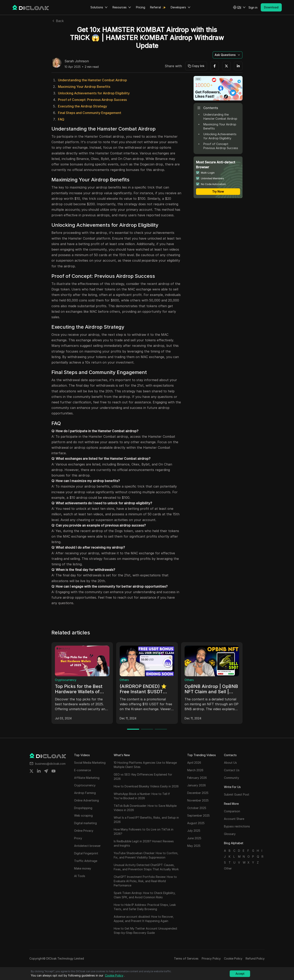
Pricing (141, 7)
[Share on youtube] (53, 771)
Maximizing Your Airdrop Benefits (84, 87)
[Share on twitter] (31, 771)
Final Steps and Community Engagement (90, 113)
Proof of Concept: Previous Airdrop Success (92, 100)
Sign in (253, 7)
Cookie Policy (233, 958)
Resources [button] (122, 7)
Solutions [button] (99, 7)
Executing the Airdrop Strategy (82, 106)
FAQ (61, 119)
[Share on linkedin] (39, 771)
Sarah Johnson (77, 61)
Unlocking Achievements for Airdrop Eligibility (94, 93)
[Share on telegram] (46, 771)
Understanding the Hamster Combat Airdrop (92, 80)
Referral (155, 7)
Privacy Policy (211, 958)
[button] (239, 7)
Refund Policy (255, 958)
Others (124, 680)
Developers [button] (181, 7)
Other (228, 868)
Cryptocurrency (66, 680)
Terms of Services (186, 958)
